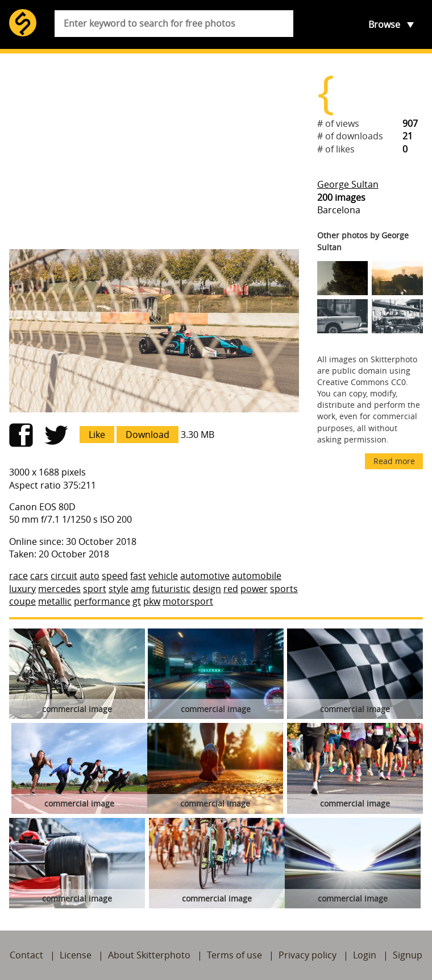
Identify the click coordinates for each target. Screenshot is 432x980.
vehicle (163, 576)
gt (137, 601)
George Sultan (348, 184)
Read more (394, 461)
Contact (26, 955)
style (119, 589)
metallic (55, 601)
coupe (22, 601)
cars (39, 576)
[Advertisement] (154, 151)
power (254, 589)
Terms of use (234, 955)
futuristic (171, 589)
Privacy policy (308, 955)
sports (284, 589)
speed (115, 576)
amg (140, 589)
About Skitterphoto (149, 955)
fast (138, 576)
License (76, 955)
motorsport (188, 601)
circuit (64, 576)
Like (97, 435)
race (18, 576)
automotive (205, 576)
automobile (257, 576)
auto (90, 576)
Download (148, 435)
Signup (408, 955)
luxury (22, 589)
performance (102, 601)
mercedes (59, 589)
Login (365, 955)
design (207, 589)
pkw (152, 601)
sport (95, 589)
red (231, 589)
